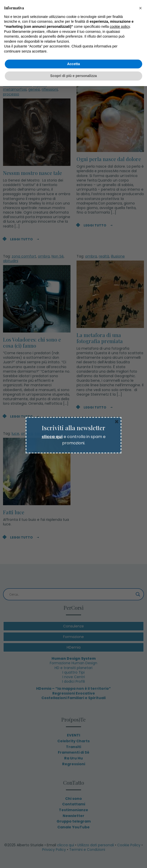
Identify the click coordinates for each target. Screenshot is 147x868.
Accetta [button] (74, 64)
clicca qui (52, 437)
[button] (140, 8)
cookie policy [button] (120, 27)
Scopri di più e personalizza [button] (73, 76)
